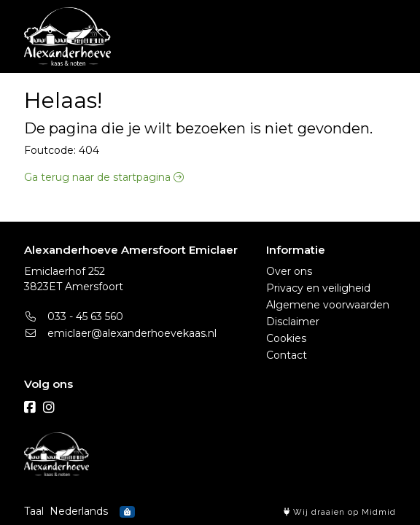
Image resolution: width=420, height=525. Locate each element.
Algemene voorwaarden (328, 305)
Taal (34, 511)
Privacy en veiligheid (318, 288)
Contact (287, 355)
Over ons (289, 271)
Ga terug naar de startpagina (104, 177)
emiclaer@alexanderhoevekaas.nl (120, 333)
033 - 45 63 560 (74, 316)
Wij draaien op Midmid (340, 512)
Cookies (286, 338)
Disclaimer (293, 322)
